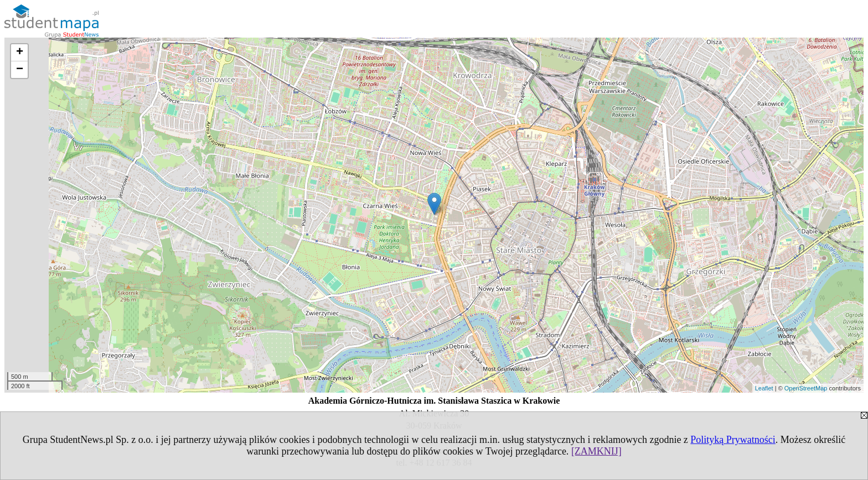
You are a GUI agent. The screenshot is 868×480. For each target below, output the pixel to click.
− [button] (20, 70)
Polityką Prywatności (733, 440)
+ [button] (20, 53)
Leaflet (764, 388)
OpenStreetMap (806, 388)
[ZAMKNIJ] (596, 451)
